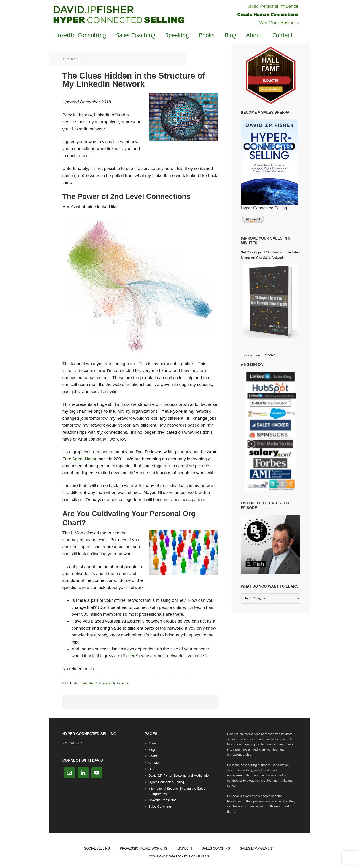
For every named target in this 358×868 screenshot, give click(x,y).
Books (153, 756)
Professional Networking (112, 683)
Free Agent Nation (80, 459)
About (153, 743)
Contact (154, 763)
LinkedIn (87, 683)
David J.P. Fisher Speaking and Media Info (179, 776)
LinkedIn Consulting (163, 800)
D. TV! (153, 769)
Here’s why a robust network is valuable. (167, 656)
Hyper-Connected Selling (166, 782)
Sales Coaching (160, 807)
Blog (152, 750)
